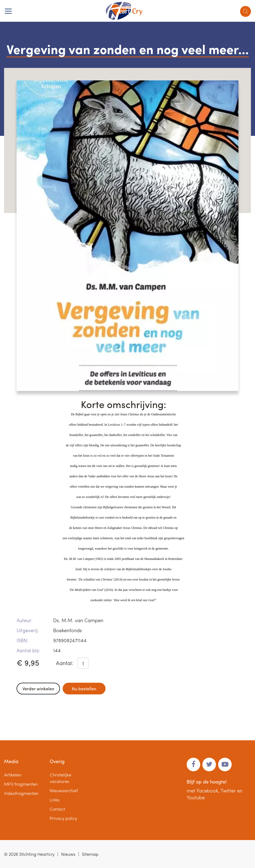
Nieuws (68, 854)
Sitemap (90, 854)
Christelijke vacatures (60, 778)
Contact (57, 809)
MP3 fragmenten (21, 784)
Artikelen (13, 775)
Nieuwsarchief (64, 790)
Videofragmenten (21, 793)
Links (55, 800)
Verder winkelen (38, 689)
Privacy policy (63, 818)
